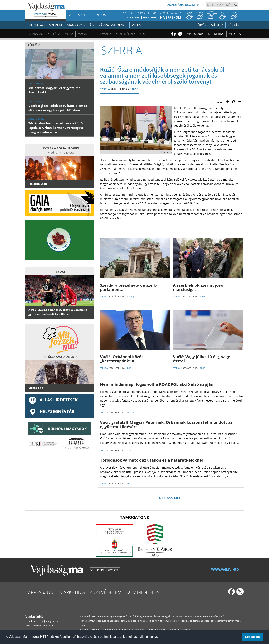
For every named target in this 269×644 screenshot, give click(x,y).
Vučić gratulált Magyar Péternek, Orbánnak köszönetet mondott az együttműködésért (166, 424)
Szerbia (56, 25)
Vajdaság (37, 25)
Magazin (84, 34)
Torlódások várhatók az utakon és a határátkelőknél (151, 460)
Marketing (216, 34)
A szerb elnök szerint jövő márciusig (198, 287)
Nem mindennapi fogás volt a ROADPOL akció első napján (157, 384)
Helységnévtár (51, 411)
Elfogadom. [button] (253, 637)
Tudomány (103, 34)
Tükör (201, 25)
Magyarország (80, 25)
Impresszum (195, 34)
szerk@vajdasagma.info (47, 621)
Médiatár (236, 34)
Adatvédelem (106, 592)
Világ (136, 25)
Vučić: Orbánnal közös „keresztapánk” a (122, 359)
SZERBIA (105, 89)
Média (69, 34)
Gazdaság (36, 34)
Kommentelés (143, 592)
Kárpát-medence (113, 25)
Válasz (217, 25)
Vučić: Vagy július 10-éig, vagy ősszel (201, 359)
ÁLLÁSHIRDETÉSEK (53, 400)
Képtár (234, 25)
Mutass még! (171, 498)
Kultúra (54, 34)
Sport (144, 34)
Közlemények (125, 34)
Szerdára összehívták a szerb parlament (128, 287)
